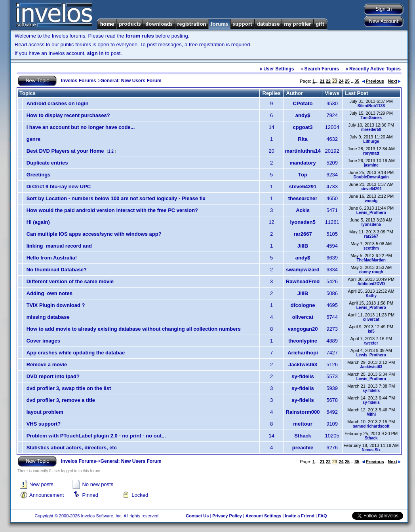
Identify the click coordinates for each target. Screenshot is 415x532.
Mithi (371, 414)
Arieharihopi (303, 353)
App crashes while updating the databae (76, 353)
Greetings (39, 175)
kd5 (371, 331)
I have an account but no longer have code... (81, 127)
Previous (373, 81)
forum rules (140, 36)
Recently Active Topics (375, 69)
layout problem (45, 412)
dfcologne (303, 305)
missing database (48, 317)
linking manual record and (59, 246)
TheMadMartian (371, 260)
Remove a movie (47, 364)
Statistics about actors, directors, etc (72, 448)
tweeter (371, 343)
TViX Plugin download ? (56, 305)
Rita (303, 139)
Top (303, 175)
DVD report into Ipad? (53, 376)
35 (357, 81)
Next (394, 81)
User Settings (279, 69)
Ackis (303, 210)
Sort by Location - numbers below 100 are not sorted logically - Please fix (116, 198)
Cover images (43, 341)
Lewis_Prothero (371, 213)
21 (322, 81)
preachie (303, 448)
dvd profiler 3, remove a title (61, 400)
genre (33, 139)
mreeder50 (371, 130)
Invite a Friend (300, 516)
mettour (303, 424)
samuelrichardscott (371, 426)
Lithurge (371, 141)
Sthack (303, 436)
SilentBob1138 (371, 106)
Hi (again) (38, 222)
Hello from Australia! (52, 258)
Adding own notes (49, 293)
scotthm (371, 248)
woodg (371, 201)
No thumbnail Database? (57, 270)
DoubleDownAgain (371, 177)
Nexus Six (371, 450)
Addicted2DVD (371, 284)
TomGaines (371, 118)
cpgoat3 (303, 127)
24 (341, 81)
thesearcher (303, 198)
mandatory (303, 163)
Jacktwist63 (303, 364)
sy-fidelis (303, 376)
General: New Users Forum (131, 81)
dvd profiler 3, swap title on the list (69, 388)
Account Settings (263, 516)
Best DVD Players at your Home (65, 151)
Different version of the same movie (70, 281)
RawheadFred (303, 281)
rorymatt (371, 153)
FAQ (323, 516)
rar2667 (303, 234)
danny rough (371, 272)
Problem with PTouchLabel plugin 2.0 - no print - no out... (96, 436)
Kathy (371, 296)
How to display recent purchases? (68, 115)
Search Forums (322, 69)
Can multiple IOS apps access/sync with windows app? (94, 234)
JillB (303, 246)
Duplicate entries (47, 163)
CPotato (303, 103)
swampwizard (303, 270)
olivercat (303, 317)
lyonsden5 (303, 222)
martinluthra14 (303, 151)
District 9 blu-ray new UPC (59, 186)
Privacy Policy (227, 516)
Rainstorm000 (303, 412)
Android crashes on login (58, 103)
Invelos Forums (79, 81)
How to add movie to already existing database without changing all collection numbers (134, 329)
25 (347, 81)
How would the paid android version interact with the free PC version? (112, 210)
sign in (95, 53)
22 (328, 81)
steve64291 (303, 186)
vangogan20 (303, 329)
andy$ (303, 115)
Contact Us (197, 516)
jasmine (371, 165)
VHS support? (44, 424)
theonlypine (303, 341)
